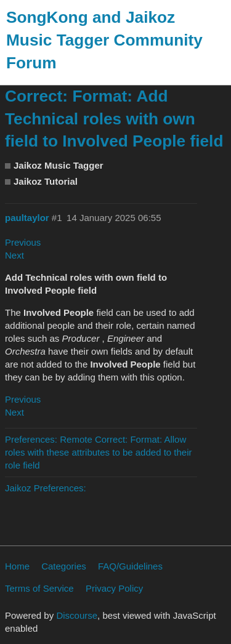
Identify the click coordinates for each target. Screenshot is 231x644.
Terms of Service (39, 588)
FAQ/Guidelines (130, 566)
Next (14, 255)
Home (17, 566)
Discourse (77, 615)
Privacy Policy (114, 588)
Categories (64, 566)
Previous (23, 242)
